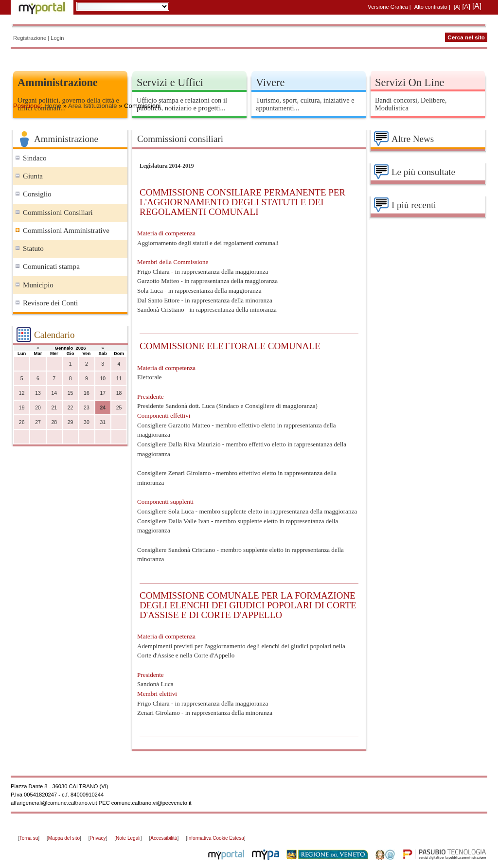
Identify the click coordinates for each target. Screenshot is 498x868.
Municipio (38, 285)
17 (103, 393)
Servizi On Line (409, 82)
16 (87, 393)
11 (119, 379)
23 (87, 408)
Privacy (98, 838)
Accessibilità (164, 838)
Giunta (33, 176)
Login (57, 38)
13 (38, 393)
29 (71, 422)
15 (71, 393)
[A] (457, 7)
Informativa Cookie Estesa (216, 838)
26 (22, 422)
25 (119, 408)
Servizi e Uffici (170, 82)
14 (54, 393)
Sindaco (35, 158)
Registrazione (30, 38)
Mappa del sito (64, 838)
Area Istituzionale (93, 106)
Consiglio (37, 194)
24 (103, 408)
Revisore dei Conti (50, 303)
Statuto (33, 248)
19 (22, 408)
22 (71, 408)
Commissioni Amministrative (66, 230)
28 (54, 422)
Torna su (29, 838)
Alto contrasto (431, 7)
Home (53, 106)
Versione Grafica (388, 7)
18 (119, 393)
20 (38, 408)
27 (38, 422)
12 (22, 393)
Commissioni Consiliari (58, 213)
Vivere (270, 82)
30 (87, 422)
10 (103, 379)
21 (54, 408)
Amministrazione (58, 82)
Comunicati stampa (51, 266)
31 (103, 422)
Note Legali (128, 838)
